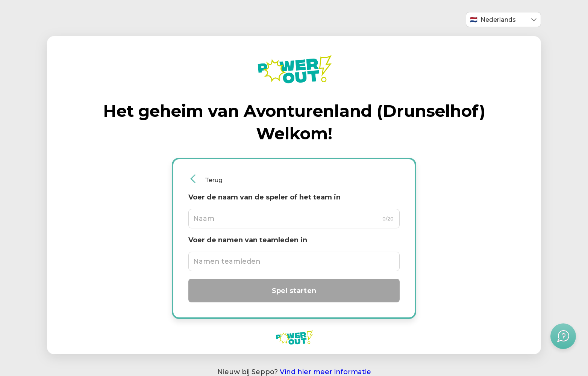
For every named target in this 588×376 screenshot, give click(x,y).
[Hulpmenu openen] (563, 336)
